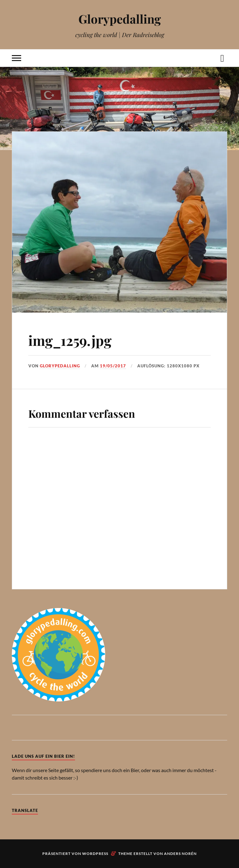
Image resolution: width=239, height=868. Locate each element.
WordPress (95, 854)
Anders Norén (180, 854)
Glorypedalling (120, 19)
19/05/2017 (113, 366)
